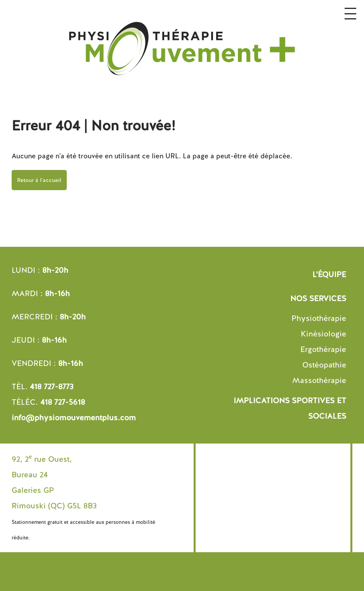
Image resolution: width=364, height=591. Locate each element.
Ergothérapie (323, 349)
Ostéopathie (324, 365)
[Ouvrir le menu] (350, 14)
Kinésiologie (323, 334)
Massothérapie (319, 380)
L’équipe (329, 274)
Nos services (318, 298)
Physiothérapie (319, 318)
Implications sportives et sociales (290, 408)
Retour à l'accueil (39, 180)
